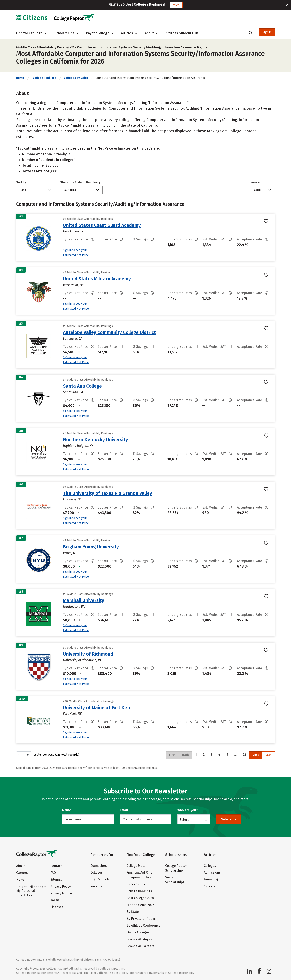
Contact (56, 866)
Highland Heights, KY (78, 446)
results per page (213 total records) (48, 755)
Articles (129, 33)
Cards (258, 190)
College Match (137, 866)
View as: (256, 182)
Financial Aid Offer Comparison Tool (140, 875)
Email (124, 810)
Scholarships (66, 33)
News (20, 880)
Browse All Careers (140, 946)
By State (133, 912)
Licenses (57, 907)
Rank (23, 190)
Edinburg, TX (72, 499)
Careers (22, 873)
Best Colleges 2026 (140, 898)
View (176, 5)
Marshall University (84, 600)
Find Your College (31, 33)
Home (20, 78)
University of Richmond (88, 654)
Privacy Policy (61, 886)
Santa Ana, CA (73, 392)
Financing (211, 879)
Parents (96, 886)
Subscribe (229, 819)
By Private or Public (141, 919)
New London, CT (74, 231)
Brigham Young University (91, 547)
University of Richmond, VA (82, 660)
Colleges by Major (76, 78)
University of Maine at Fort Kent (98, 708)
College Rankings (45, 78)
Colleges (96, 872)
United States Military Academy (97, 279)
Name (67, 810)
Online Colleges (138, 932)
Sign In (267, 32)
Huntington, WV (74, 607)
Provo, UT (70, 553)
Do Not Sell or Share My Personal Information (31, 891)
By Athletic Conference (143, 925)
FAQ (53, 873)
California (70, 190)
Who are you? (188, 810)
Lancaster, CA (73, 338)
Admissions (212, 872)
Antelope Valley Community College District (109, 332)
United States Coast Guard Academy (102, 225)
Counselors (99, 866)
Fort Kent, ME (72, 714)
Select (184, 820)
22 (244, 755)
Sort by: (22, 182)
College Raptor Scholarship (176, 868)
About (151, 33)
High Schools (100, 879)
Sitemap (56, 880)
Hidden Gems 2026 (140, 905)
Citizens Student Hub (182, 33)
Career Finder (137, 884)
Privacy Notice (61, 893)
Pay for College (100, 33)
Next (256, 755)
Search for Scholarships (175, 880)
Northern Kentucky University (95, 440)
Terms (55, 900)
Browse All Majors (140, 939)
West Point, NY (73, 285)
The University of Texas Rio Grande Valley (108, 493)
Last (268, 755)
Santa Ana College (82, 386)
